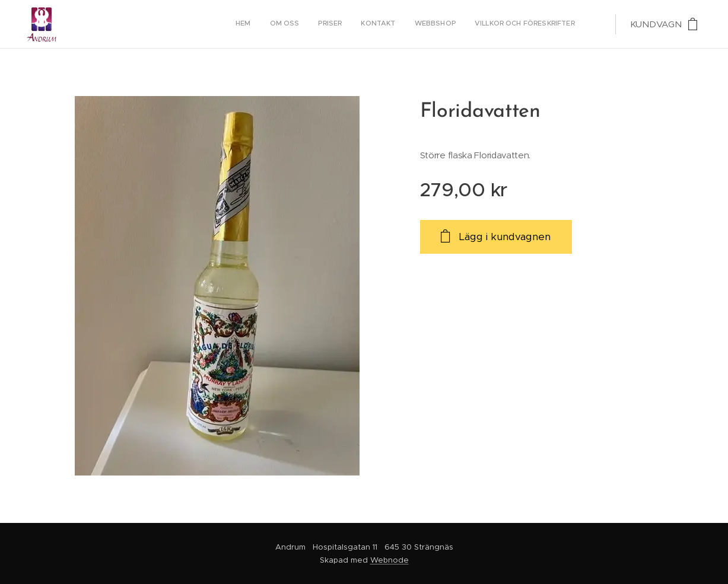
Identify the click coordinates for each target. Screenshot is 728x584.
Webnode (390, 560)
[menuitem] (483, 24)
